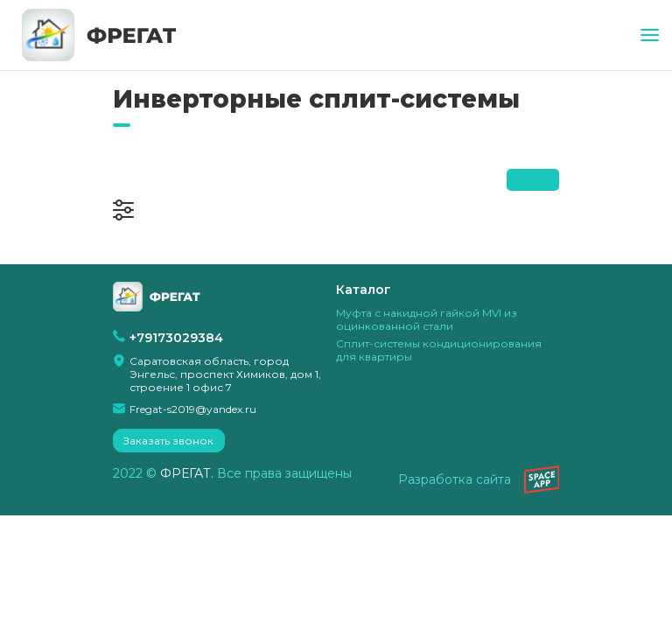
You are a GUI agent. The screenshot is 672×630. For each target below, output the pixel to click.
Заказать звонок (168, 441)
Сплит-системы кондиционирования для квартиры (439, 350)
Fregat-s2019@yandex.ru (193, 409)
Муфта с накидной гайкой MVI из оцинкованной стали (427, 319)
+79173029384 (176, 338)
